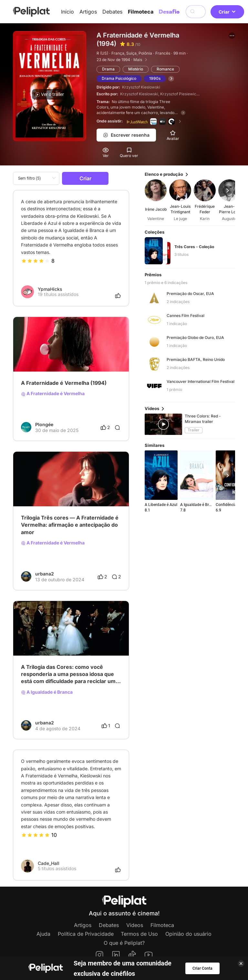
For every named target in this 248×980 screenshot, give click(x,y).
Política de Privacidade (86, 934)
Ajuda (43, 934)
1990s (155, 78)
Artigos (88, 12)
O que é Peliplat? (124, 943)
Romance (165, 69)
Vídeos (135, 925)
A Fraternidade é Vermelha (53, 394)
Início (67, 12)
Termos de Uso (139, 934)
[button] (232, 36)
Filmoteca (141, 12)
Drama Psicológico (119, 78)
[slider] (36, 261)
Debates (112, 12)
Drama (108, 69)
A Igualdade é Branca (47, 692)
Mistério (136, 69)
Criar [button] (227, 12)
